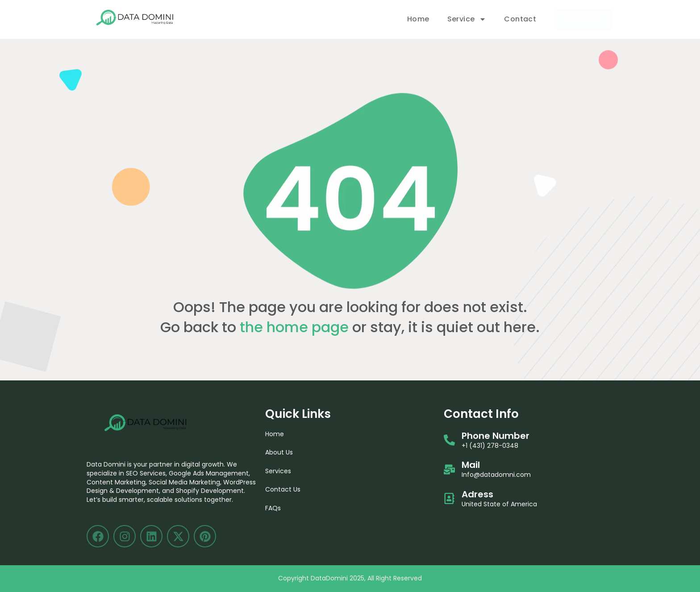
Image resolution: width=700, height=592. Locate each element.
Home (418, 19)
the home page (294, 327)
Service (467, 19)
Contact (520, 19)
